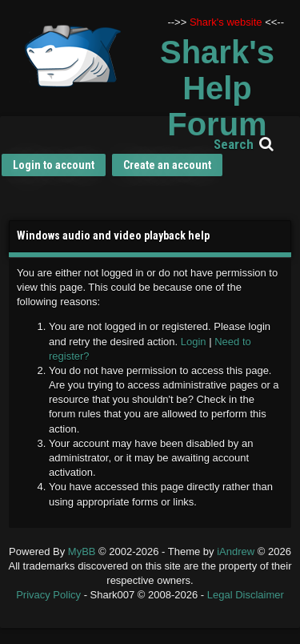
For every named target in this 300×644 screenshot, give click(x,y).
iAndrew (237, 551)
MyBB (82, 551)
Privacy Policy (48, 595)
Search (234, 144)
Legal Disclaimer (246, 595)
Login (194, 342)
